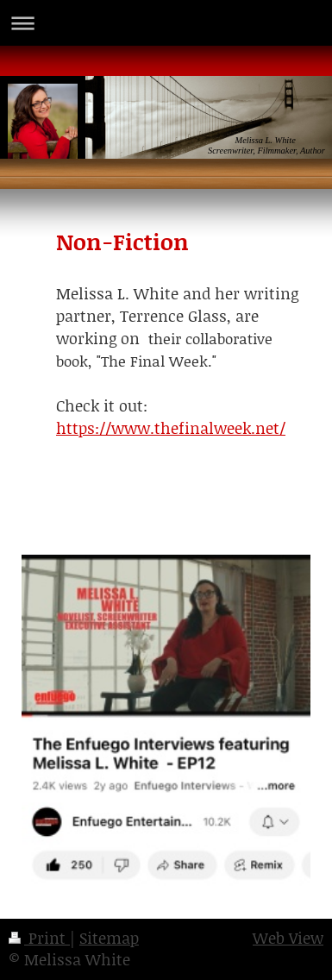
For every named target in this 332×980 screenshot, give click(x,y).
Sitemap (109, 938)
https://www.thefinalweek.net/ (171, 428)
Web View (288, 938)
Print (39, 938)
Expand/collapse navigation (166, 23)
